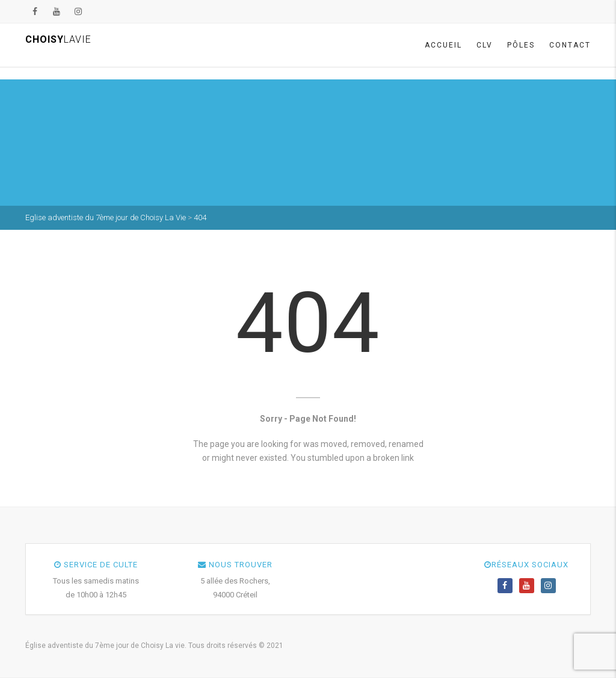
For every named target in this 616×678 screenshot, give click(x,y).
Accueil (443, 45)
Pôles (521, 45)
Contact (570, 45)
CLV (485, 45)
